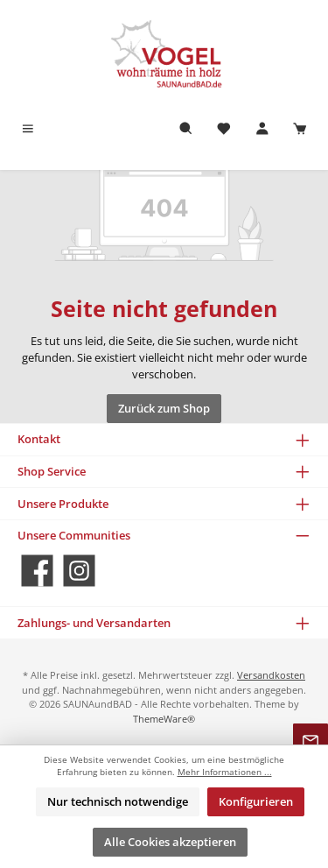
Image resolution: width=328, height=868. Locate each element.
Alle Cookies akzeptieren (170, 842)
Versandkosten (271, 675)
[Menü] (28, 129)
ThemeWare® (164, 719)
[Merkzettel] (224, 129)
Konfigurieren (256, 801)
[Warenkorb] (300, 129)
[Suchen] (186, 129)
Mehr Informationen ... (225, 772)
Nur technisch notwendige (118, 801)
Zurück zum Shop (164, 408)
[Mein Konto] (262, 129)
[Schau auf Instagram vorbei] (79, 571)
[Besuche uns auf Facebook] (37, 571)
